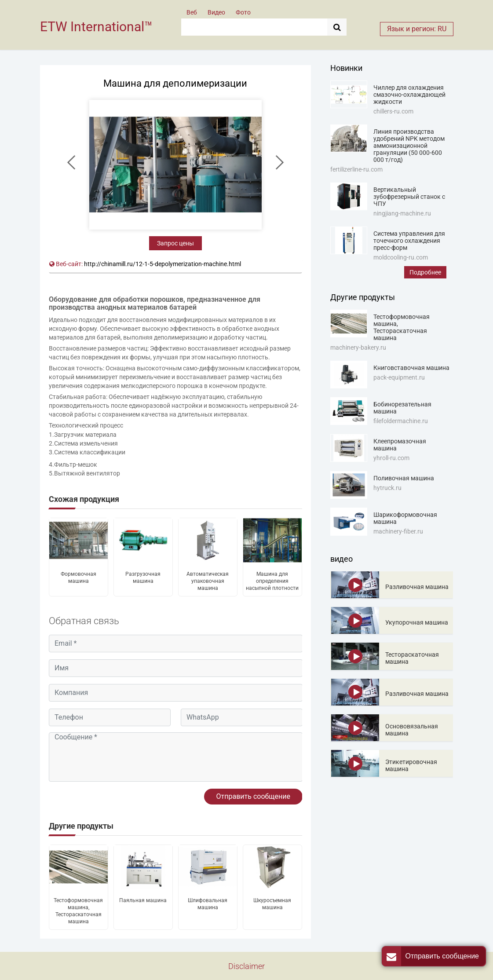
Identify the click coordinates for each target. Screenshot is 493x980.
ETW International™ (96, 27)
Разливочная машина (417, 587)
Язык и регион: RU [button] (417, 29)
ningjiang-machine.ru (402, 213)
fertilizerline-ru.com (356, 169)
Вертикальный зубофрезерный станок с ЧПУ (409, 197)
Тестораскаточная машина (412, 658)
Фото (243, 12)
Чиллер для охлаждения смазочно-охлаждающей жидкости (409, 95)
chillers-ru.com (393, 111)
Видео (216, 12)
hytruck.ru (387, 488)
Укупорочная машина (417, 622)
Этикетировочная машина (411, 765)
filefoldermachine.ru (401, 421)
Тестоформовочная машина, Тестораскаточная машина (78, 911)
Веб (192, 12)
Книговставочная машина (411, 368)
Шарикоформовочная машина (405, 518)
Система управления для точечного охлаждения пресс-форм (409, 241)
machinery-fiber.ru (398, 531)
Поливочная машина (404, 478)
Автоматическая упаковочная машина (208, 581)
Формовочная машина (79, 578)
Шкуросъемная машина (272, 904)
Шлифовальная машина (208, 904)
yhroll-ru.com (391, 458)
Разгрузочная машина (143, 578)
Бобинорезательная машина (402, 408)
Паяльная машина (143, 900)
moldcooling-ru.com (401, 257)
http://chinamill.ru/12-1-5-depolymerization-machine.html (163, 264)
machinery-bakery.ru (358, 347)
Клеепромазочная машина (400, 445)
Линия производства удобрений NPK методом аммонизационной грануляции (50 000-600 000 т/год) (409, 146)
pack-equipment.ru (399, 377)
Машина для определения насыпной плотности (272, 581)
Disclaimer (246, 966)
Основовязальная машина (412, 730)
